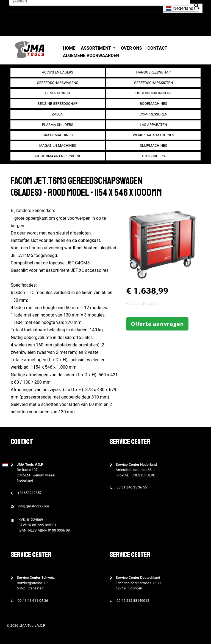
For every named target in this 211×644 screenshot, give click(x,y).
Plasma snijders (57, 125)
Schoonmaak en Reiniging (58, 156)
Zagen (58, 114)
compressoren (153, 114)
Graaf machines (58, 135)
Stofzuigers (153, 156)
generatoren (58, 93)
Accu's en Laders (57, 72)
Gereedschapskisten (153, 83)
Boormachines (154, 104)
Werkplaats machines (153, 135)
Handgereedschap (154, 72)
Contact (157, 48)
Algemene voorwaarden (91, 56)
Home (69, 48)
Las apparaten (153, 125)
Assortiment (96, 48)
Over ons (131, 48)
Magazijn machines (58, 146)
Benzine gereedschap (58, 104)
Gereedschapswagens (57, 83)
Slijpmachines (153, 146)
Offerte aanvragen (157, 324)
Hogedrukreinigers (153, 93)
